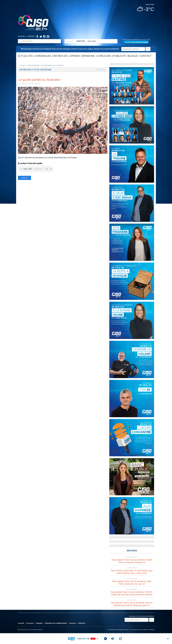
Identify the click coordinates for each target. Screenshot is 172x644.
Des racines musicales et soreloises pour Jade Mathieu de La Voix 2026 (132, 572)
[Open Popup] (120, 639)
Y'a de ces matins (33, 66)
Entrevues (60, 56)
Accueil (22, 36)
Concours (104, 56)
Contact (32, 36)
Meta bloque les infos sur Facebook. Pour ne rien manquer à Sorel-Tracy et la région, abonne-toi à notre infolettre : (86, 49)
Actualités (25, 56)
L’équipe (39, 623)
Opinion (75, 56)
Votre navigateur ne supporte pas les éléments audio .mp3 (36, 169)
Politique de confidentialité (56, 623)
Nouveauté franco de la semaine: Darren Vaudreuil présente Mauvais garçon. (132, 604)
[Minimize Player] (168, 639)
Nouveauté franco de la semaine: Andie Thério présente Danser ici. (132, 561)
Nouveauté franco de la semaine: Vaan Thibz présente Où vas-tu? (132, 583)
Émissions (88, 56)
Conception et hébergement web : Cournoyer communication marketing (131, 630)
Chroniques (43, 56)
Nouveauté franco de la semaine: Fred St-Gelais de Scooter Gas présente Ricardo (132, 593)
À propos (30, 623)
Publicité (119, 56)
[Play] (105, 639)
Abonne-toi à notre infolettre (142, 616)
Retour (24, 178)
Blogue (133, 56)
